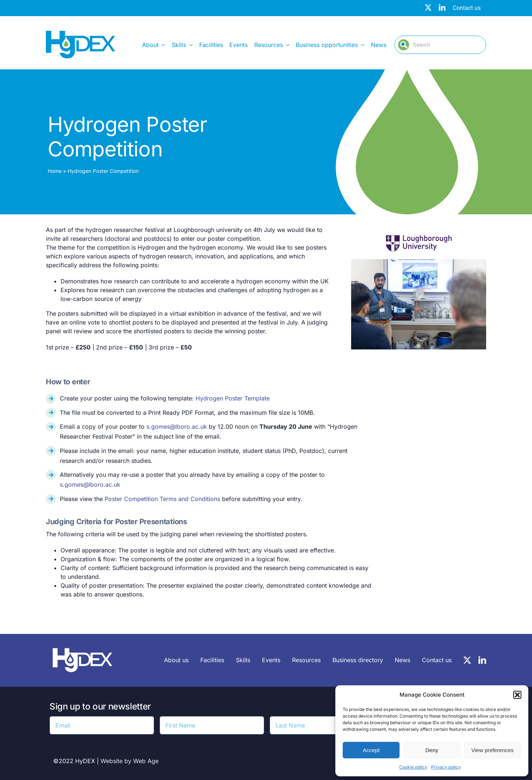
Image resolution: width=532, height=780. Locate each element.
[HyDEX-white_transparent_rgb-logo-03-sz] (83, 644)
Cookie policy (413, 767)
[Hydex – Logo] (81, 34)
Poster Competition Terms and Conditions (162, 499)
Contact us (467, 8)
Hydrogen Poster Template (233, 398)
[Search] (440, 45)
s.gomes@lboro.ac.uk (177, 427)
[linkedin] (442, 7)
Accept (371, 750)
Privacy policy (446, 767)
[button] (517, 695)
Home (55, 171)
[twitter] (428, 7)
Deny (432, 750)
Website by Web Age (130, 761)
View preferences (493, 750)
